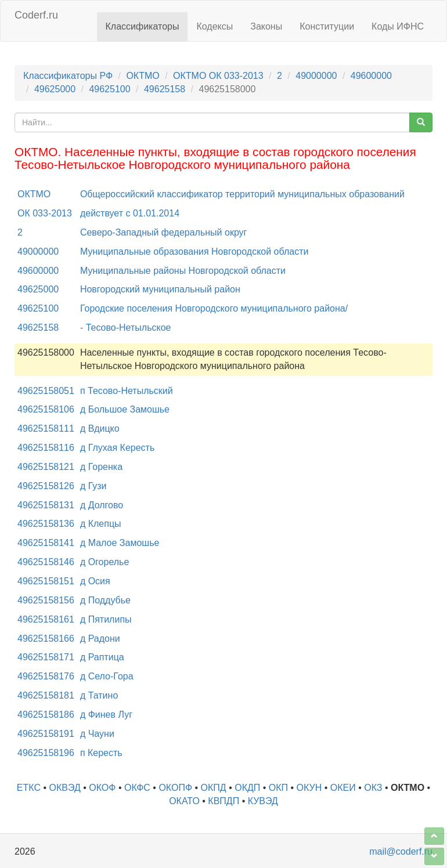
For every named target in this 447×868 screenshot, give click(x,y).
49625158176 (46, 676)
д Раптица (102, 657)
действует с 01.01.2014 (130, 213)
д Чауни (97, 734)
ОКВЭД (65, 788)
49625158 (165, 89)
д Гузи (93, 486)
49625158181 (46, 695)
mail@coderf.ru (401, 851)
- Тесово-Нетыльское (126, 328)
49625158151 (46, 581)
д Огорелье (104, 562)
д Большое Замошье (125, 409)
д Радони (100, 639)
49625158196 (46, 753)
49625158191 (46, 734)
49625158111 (46, 428)
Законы (266, 26)
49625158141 (46, 543)
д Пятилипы (106, 619)
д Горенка (101, 467)
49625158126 (46, 486)
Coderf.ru (36, 15)
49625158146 (46, 562)
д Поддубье (105, 600)
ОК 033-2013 (45, 213)
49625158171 (46, 657)
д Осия (95, 581)
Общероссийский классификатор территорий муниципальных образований (242, 194)
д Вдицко (100, 428)
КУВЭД (263, 801)
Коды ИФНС (398, 26)
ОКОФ (102, 788)
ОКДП (247, 788)
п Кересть (101, 753)
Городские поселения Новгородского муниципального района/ (214, 308)
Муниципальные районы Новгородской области (183, 271)
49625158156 (46, 600)
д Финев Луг (106, 715)
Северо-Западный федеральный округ (164, 232)
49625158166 (46, 639)
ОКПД (214, 788)
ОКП (278, 788)
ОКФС (137, 788)
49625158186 (46, 715)
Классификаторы (143, 26)
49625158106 (46, 409)
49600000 (371, 76)
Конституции (327, 26)
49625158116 (46, 448)
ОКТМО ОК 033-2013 (218, 76)
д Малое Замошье (120, 543)
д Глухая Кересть (117, 448)
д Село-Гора (107, 676)
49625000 (55, 89)
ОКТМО (143, 76)
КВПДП (223, 801)
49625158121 (46, 467)
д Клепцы (101, 524)
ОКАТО (184, 801)
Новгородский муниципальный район (160, 289)
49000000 (316, 76)
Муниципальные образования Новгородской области (194, 252)
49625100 (109, 89)
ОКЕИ (343, 788)
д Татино (99, 695)
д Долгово (102, 505)
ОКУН (309, 788)
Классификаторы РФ (68, 76)
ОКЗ (373, 788)
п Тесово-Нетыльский (127, 391)
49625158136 (46, 524)
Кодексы (215, 26)
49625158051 (46, 391)
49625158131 (46, 505)
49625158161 (46, 619)
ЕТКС (29, 788)
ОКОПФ (175, 788)
